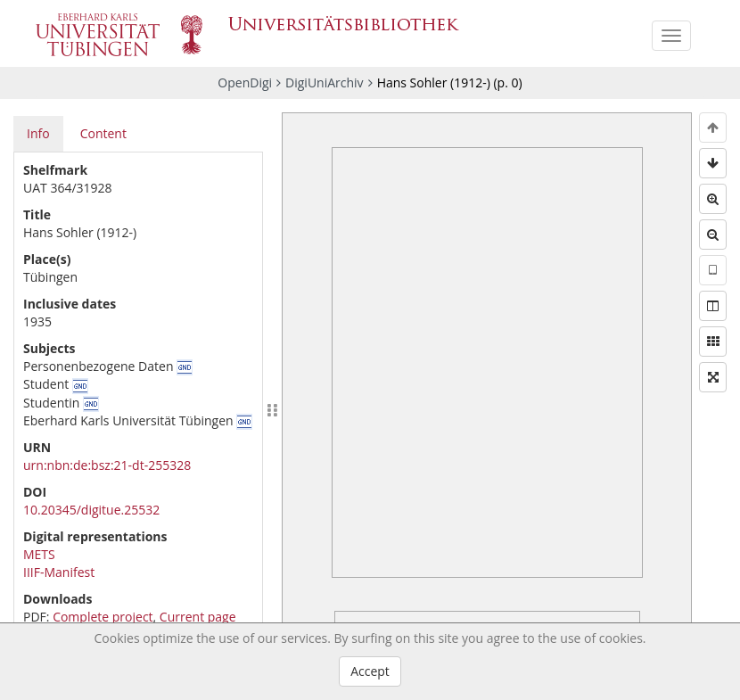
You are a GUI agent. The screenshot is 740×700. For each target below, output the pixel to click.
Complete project (103, 617)
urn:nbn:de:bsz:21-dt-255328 (107, 465)
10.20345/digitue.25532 (91, 510)
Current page (198, 617)
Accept (370, 671)
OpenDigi (245, 82)
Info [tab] (38, 133)
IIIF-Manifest (59, 572)
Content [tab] (103, 133)
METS (39, 554)
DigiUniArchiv (325, 82)
